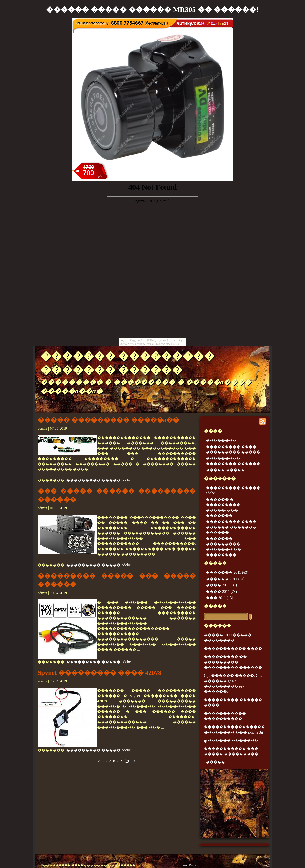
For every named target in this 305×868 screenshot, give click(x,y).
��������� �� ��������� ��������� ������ (233, 662)
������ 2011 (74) (225, 579)
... (138, 761)
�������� (221, 440)
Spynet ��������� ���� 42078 (99, 673)
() (127, 761)
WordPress (189, 865)
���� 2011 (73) (221, 592)
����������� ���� (233, 648)
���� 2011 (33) (221, 585)
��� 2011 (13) (219, 598)
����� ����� (225, 470)
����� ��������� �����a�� (108, 420)
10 (133, 761)
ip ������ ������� (231, 740)
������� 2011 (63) (227, 572)
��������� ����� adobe (98, 480)
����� (215, 606)
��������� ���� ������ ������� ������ (231, 527)
